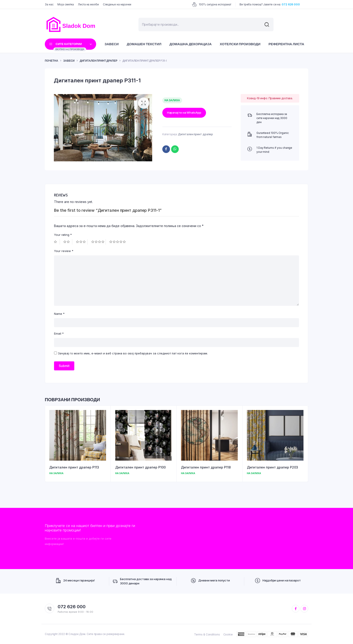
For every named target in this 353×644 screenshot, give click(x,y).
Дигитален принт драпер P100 (140, 467)
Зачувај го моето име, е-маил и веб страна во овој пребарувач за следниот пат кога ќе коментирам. (133, 353)
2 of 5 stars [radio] (68, 242)
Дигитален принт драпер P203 (273, 467)
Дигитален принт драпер (98, 61)
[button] (144, 103)
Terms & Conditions (207, 634)
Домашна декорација (191, 44)
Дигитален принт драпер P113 (74, 467)
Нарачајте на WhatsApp (184, 113)
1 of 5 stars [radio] (57, 242)
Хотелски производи (240, 44)
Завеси (112, 44)
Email (59, 333)
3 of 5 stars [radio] (82, 242)
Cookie (228, 634)
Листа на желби (88, 4)
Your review (64, 251)
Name (59, 314)
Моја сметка (66, 4)
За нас (49, 4)
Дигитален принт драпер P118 (206, 467)
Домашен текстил (144, 44)
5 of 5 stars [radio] (118, 242)
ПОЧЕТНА (51, 61)
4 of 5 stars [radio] (99, 242)
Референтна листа (286, 44)
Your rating (63, 235)
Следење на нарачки (117, 4)
